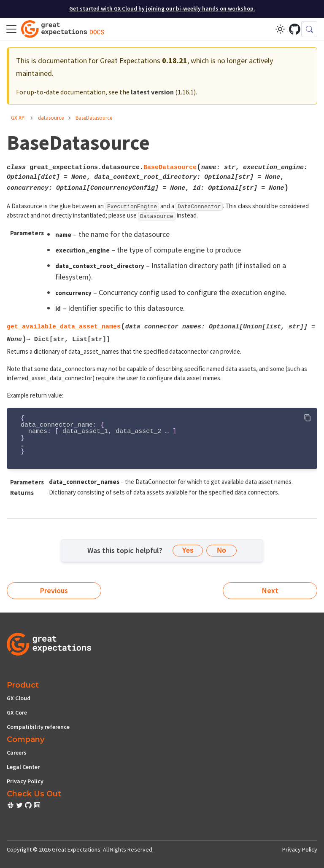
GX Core (17, 712)
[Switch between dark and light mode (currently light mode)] (280, 29)
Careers (17, 752)
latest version (152, 92)
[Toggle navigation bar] (11, 29)
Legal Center (23, 767)
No (221, 550)
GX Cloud (19, 698)
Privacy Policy (25, 781)
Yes (188, 550)
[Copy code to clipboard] (307, 418)
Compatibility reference (38, 727)
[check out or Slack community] (11, 806)
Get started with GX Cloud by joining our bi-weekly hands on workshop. (162, 9)
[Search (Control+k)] (309, 29)
